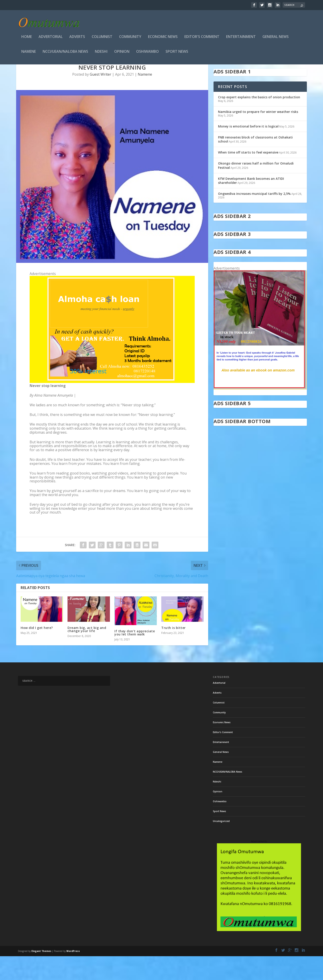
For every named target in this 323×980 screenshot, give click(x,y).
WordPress (73, 975)
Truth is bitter (174, 652)
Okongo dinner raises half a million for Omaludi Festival (256, 189)
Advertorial (51, 38)
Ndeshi (101, 53)
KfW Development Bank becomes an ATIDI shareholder (251, 204)
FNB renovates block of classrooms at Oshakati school (255, 163)
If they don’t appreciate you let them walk (135, 656)
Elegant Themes (41, 975)
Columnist (102, 38)
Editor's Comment (202, 38)
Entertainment (241, 38)
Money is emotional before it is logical (248, 150)
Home (27, 38)
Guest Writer (100, 98)
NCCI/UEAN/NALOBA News (65, 53)
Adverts (77, 38)
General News (276, 38)
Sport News (177, 53)
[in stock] (260, 412)
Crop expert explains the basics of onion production (259, 121)
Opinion (122, 53)
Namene (29, 53)
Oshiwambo (147, 53)
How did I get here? (37, 652)
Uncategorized (221, 845)
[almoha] (112, 405)
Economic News (163, 38)
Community (130, 38)
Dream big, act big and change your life (87, 653)
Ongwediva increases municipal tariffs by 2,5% (254, 217)
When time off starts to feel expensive (248, 176)
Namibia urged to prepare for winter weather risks (258, 135)
